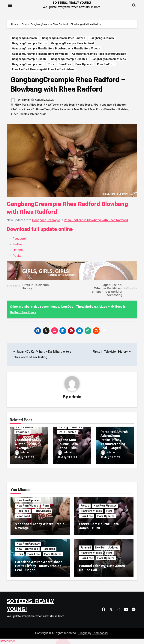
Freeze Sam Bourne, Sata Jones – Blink (68, 444)
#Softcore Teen (40, 109)
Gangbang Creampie (25, 38)
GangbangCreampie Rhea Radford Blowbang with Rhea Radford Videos (56, 49)
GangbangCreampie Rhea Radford (72, 43)
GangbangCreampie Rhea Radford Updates (99, 54)
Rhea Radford (106, 64)
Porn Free (65, 64)
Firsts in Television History (112, 352)
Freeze (85, 506)
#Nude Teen (67, 105)
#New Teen (36, 105)
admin (26, 100)
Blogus (83, 633)
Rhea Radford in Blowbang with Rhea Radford (96, 220)
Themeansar (100, 633)
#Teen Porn (95, 109)
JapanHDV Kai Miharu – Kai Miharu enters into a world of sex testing (107, 290)
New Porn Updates (28, 500)
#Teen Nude (79, 109)
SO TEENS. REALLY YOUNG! (72, 3)
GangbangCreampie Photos (29, 43)
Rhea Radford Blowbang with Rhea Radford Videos (43, 69)
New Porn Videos (27, 506)
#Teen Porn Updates (116, 109)
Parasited (49, 549)
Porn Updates (84, 64)
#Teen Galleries (61, 109)
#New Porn (21, 105)
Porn (51, 64)
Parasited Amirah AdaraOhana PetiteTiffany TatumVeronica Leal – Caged (114, 440)
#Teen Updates (20, 114)
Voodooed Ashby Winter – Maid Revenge (28, 444)
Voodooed (23, 432)
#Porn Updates (102, 105)
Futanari (86, 548)
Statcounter (7, 641)
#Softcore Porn (20, 109)
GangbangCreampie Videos (109, 59)
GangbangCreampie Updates (69, 59)
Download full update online (40, 229)
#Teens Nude (38, 114)
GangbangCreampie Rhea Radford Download (40, 54)
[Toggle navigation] (10, 5)
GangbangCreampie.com (28, 64)
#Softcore (119, 105)
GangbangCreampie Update (29, 59)
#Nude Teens (84, 105)
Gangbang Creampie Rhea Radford (64, 38)
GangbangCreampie (102, 38)
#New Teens (51, 105)
